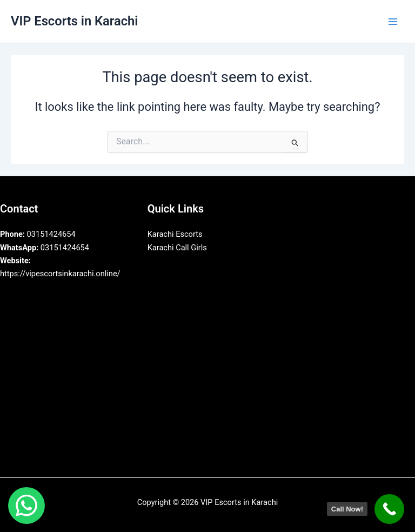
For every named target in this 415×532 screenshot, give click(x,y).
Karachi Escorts (175, 234)
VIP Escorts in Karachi (74, 21)
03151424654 (38, 234)
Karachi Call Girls (177, 248)
